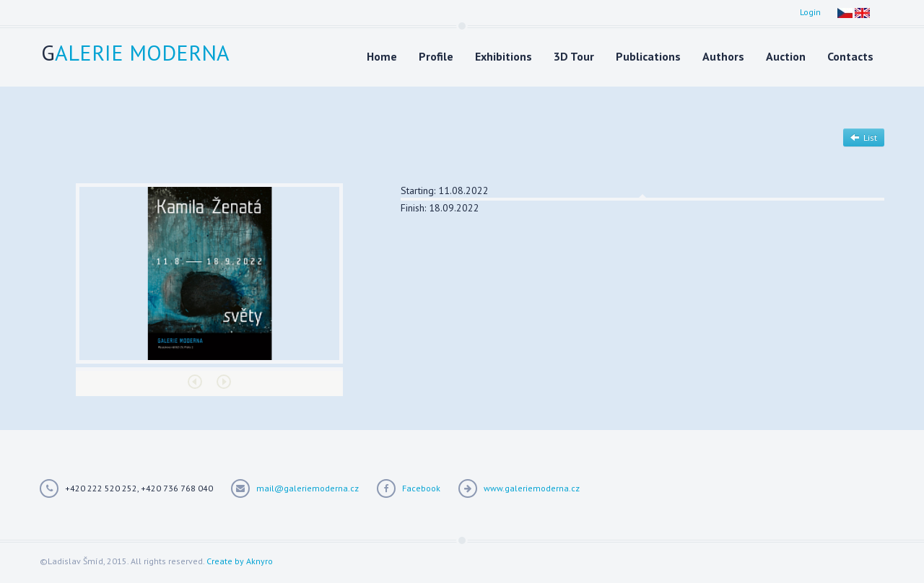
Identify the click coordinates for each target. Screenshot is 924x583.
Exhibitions (504, 56)
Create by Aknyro (240, 561)
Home (382, 56)
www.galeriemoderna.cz (532, 488)
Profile (436, 56)
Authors (723, 56)
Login (810, 12)
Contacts (850, 56)
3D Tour (574, 56)
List (864, 137)
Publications (648, 56)
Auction (786, 56)
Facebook (421, 488)
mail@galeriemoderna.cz (308, 488)
